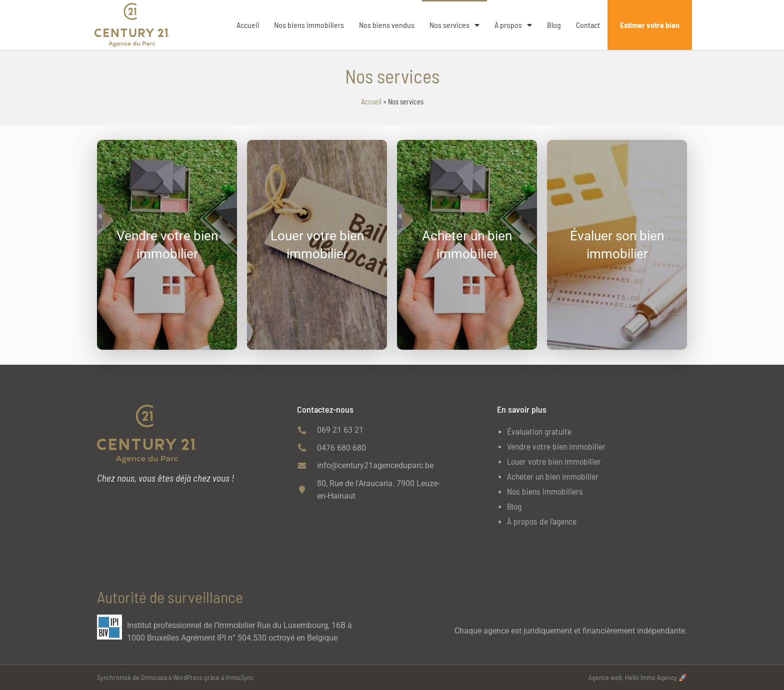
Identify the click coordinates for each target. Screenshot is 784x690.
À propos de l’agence (542, 521)
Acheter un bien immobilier (553, 476)
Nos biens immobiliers (309, 25)
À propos (513, 25)
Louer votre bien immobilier (554, 461)
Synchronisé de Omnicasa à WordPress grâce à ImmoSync (175, 677)
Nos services (454, 25)
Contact (588, 25)
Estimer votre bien (650, 25)
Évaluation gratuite (539, 431)
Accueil (248, 25)
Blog (554, 25)
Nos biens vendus (387, 25)
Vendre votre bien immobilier (556, 446)
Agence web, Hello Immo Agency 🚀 (638, 677)
